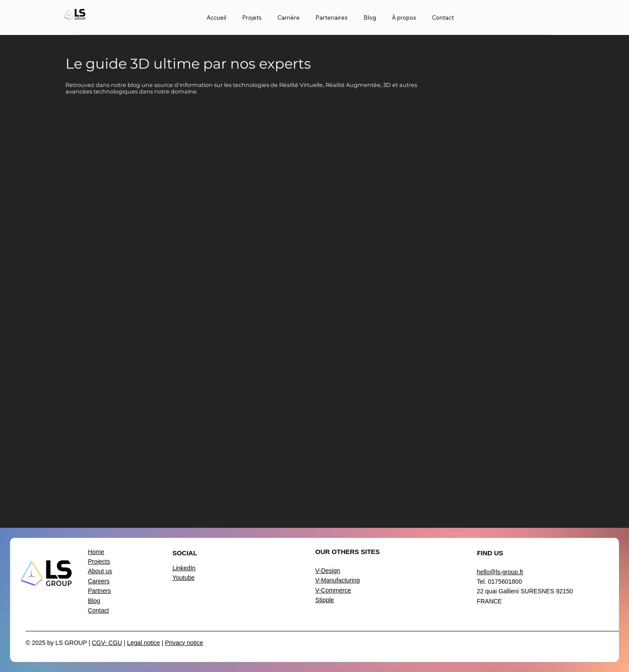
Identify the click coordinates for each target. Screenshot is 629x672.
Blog (94, 601)
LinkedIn (184, 568)
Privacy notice (184, 643)
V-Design (328, 571)
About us (100, 571)
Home (96, 552)
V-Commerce (333, 590)
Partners (99, 591)
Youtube (184, 578)
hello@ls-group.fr (500, 572)
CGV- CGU (107, 643)
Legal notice (144, 643)
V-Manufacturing (338, 580)
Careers (99, 581)
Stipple (325, 600)
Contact (98, 610)
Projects (99, 561)
